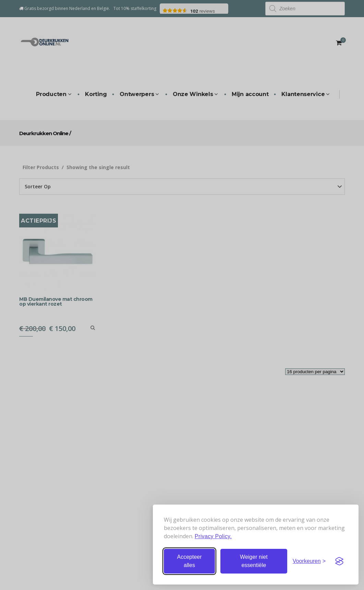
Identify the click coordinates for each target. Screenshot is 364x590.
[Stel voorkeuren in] (309, 561)
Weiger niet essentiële (254, 561)
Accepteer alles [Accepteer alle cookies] (189, 561)
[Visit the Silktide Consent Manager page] (339, 561)
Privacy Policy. (213, 536)
